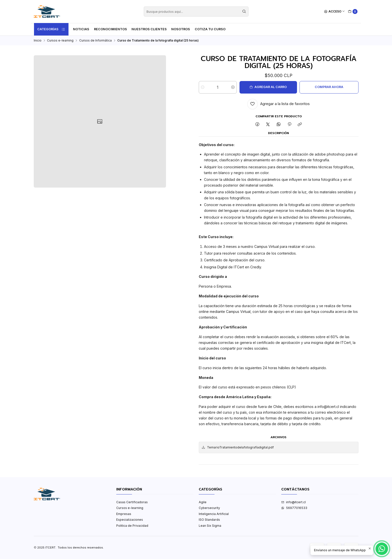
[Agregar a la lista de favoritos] (279, 104)
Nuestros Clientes (149, 29)
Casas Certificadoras (132, 502)
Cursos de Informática (95, 41)
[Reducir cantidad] (203, 87)
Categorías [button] (51, 29)
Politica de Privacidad (132, 526)
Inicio (38, 41)
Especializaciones (130, 520)
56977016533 (294, 508)
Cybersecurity (209, 508)
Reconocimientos (110, 29)
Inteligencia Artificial (214, 514)
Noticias (81, 29)
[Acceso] (335, 12)
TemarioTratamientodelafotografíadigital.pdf (238, 447)
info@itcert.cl (293, 502)
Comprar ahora (329, 87)
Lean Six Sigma (210, 526)
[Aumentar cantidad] (233, 87)
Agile (203, 502)
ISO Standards (209, 520)
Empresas (124, 514)
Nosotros (181, 29)
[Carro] (353, 12)
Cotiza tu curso (210, 29)
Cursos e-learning (60, 41)
